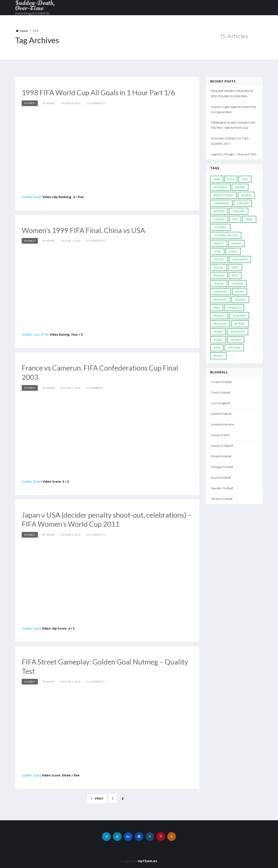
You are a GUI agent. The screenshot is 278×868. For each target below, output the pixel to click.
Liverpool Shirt (220, 435)
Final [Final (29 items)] (249, 219)
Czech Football (220, 392)
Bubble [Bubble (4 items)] (246, 195)
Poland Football (221, 456)
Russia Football (221, 477)
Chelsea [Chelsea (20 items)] (243, 203)
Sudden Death (32, 197)
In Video (30, 103)
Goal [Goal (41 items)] (217, 251)
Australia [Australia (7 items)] (220, 187)
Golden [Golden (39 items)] (219, 259)
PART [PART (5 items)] (217, 308)
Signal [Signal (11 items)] (218, 340)
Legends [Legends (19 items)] (237, 283)
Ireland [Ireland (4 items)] (219, 275)
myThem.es (147, 860)
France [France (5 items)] (219, 243)
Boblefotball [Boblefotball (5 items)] (223, 195)
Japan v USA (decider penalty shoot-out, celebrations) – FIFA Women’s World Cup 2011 (107, 519)
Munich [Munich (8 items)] (240, 299)
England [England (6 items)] (239, 211)
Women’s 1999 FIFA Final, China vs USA (86, 230)
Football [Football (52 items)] (220, 227)
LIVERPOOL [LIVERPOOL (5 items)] (221, 291)
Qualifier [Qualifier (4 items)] (239, 316)
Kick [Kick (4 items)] (235, 275)
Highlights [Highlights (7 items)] (240, 259)
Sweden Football (222, 488)
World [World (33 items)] (218, 356)
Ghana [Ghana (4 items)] (236, 243)
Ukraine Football (222, 499)
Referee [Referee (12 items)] (240, 324)
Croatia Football (221, 382)
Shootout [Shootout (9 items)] (238, 332)
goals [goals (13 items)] (233, 251)
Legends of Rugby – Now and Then (234, 154)
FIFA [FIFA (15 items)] (235, 219)
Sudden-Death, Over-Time (35, 6)
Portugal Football (222, 467)
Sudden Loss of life (35, 334)
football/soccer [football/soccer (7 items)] (226, 235)
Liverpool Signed (222, 446)
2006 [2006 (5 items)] (217, 179)
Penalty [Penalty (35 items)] (219, 316)
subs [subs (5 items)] (217, 348)
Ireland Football (221, 414)
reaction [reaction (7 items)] (220, 324)
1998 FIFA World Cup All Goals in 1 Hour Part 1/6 (102, 92)
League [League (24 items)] (219, 283)
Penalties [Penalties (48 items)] (234, 308)
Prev (97, 797)
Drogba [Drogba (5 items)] (219, 211)
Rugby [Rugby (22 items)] (218, 332)
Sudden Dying (31, 628)
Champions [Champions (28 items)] (221, 203)
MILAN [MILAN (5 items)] (240, 291)
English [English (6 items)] (219, 219)
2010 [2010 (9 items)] (231, 179)
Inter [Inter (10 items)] (235, 267)
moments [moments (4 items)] (220, 299)
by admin (49, 103)
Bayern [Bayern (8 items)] (240, 187)
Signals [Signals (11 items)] (236, 340)
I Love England (220, 403)
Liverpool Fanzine (223, 424)
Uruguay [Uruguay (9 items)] (234, 348)
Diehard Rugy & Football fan (32, 13)
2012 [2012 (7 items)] (245, 179)
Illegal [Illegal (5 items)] (219, 267)
